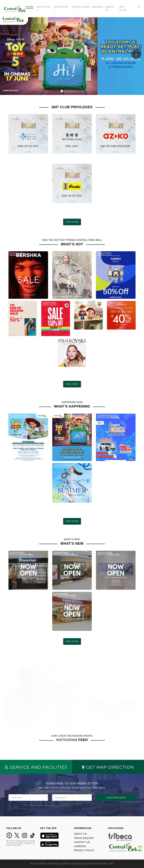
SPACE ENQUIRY (84, 838)
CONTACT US (82, 842)
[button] (44, 9)
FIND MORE (72, 222)
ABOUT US (80, 834)
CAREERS (80, 846)
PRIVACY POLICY (84, 850)
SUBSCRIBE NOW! (116, 798)
